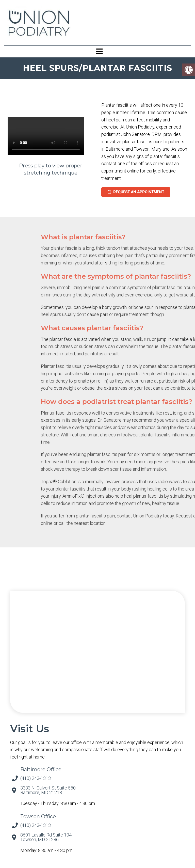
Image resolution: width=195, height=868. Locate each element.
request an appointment (136, 192)
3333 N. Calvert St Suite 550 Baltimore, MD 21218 (48, 790)
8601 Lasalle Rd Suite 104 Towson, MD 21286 (46, 837)
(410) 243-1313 (36, 778)
